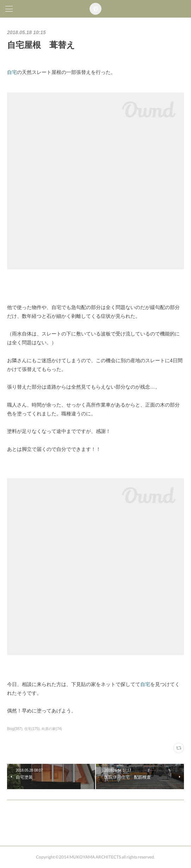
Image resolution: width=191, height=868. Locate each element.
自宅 (12, 72)
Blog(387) (15, 729)
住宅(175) (32, 729)
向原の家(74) (52, 729)
